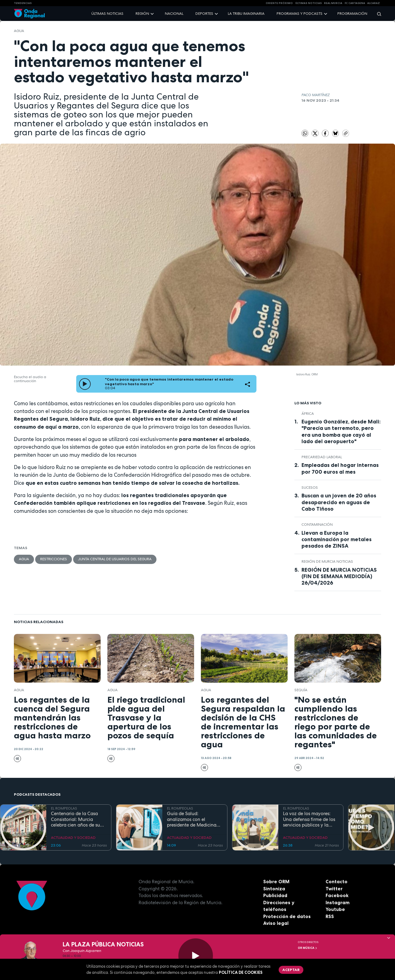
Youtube (335, 909)
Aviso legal (276, 923)
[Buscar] (377, 14)
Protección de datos (287, 916)
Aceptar (291, 970)
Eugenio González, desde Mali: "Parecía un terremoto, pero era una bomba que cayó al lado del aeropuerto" (341, 431)
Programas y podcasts (299, 14)
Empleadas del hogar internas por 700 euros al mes (340, 468)
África (308, 414)
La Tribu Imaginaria (246, 14)
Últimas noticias (107, 14)
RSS (330, 916)
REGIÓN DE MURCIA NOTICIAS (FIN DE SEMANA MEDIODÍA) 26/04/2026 (339, 576)
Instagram (338, 902)
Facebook (337, 895)
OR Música (308, 948)
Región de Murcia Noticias (327, 561)
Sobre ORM (276, 882)
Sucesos (310, 488)
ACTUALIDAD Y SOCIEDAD (73, 838)
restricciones (54, 559)
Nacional (174, 14)
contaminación (317, 525)
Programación (352, 14)
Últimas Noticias (309, 3)
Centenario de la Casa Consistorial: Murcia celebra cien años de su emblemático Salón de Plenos (75, 819)
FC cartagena (355, 3)
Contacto (337, 882)
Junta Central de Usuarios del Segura (115, 559)
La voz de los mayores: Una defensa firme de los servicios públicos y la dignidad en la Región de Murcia (310, 819)
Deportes (204, 14)
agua (19, 31)
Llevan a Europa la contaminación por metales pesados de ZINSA (337, 539)
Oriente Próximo (279, 3)
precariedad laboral (322, 457)
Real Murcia (333, 3)
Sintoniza (274, 889)
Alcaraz (374, 3)
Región (142, 14)
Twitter (334, 889)
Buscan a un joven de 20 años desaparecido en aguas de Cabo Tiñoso (339, 502)
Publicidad (275, 895)
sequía (301, 690)
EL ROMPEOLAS (64, 808)
